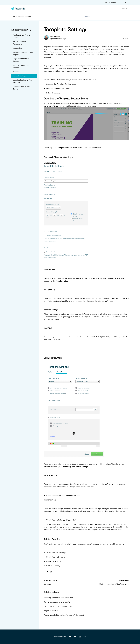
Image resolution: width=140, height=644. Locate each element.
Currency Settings (53, 561)
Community (123, 2)
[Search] (104, 16)
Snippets (47, 584)
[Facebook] (45, 572)
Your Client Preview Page (56, 553)
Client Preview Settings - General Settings (63, 495)
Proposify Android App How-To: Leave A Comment (64, 615)
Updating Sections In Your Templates (114, 584)
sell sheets (114, 47)
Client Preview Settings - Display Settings (63, 520)
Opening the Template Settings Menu (61, 84)
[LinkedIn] (51, 572)
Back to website (110, 2)
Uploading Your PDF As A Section (22, 88)
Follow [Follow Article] (125, 38)
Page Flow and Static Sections (21, 60)
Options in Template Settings (58, 88)
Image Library (18, 48)
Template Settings (19, 76)
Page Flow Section (51, 611)
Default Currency (53, 566)
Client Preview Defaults (56, 557)
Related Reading (53, 93)
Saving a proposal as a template (57, 602)
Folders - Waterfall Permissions (20, 43)
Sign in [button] (125, 8)
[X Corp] (48, 572)
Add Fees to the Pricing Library (21, 36)
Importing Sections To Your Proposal (58, 606)
